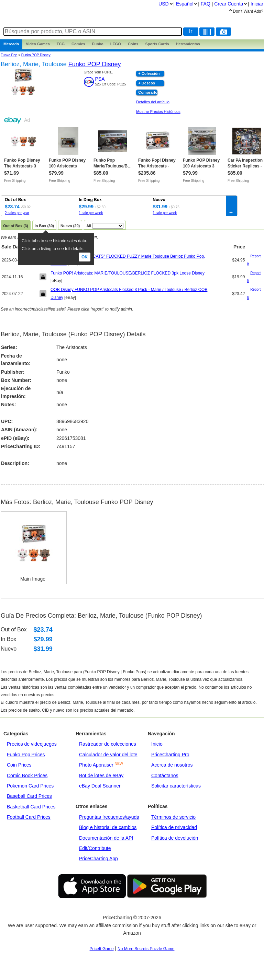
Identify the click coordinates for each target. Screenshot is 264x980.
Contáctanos (165, 775)
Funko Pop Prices (26, 755)
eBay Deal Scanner (100, 786)
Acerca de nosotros (172, 765)
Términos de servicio (173, 817)
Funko (98, 44)
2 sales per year (17, 213)
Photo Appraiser (96, 765)
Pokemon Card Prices (30, 786)
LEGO (116, 44)
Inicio (157, 744)
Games (38, 44)
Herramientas (188, 44)
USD (164, 4)
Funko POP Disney (36, 55)
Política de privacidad (174, 827)
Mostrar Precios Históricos (158, 112)
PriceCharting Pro (170, 755)
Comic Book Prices (27, 775)
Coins (133, 44)
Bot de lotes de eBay (101, 775)
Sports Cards (157, 44)
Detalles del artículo (153, 102)
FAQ (206, 4)
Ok (85, 257)
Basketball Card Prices (31, 807)
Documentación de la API (106, 838)
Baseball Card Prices (29, 796)
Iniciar (257, 4)
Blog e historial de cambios (108, 827)
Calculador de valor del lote (108, 755)
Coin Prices (19, 765)
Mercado (11, 44)
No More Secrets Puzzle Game (146, 949)
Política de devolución (175, 838)
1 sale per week (91, 213)
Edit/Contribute (95, 848)
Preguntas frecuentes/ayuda (109, 817)
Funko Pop (9, 55)
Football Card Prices (29, 817)
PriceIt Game (102, 949)
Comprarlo (148, 92)
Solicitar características (176, 786)
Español (185, 4)
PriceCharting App (98, 859)
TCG (61, 44)
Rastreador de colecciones (108, 744)
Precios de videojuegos (32, 744)
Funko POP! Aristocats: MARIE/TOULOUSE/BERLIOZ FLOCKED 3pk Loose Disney (128, 273)
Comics (78, 44)
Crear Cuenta (229, 4)
